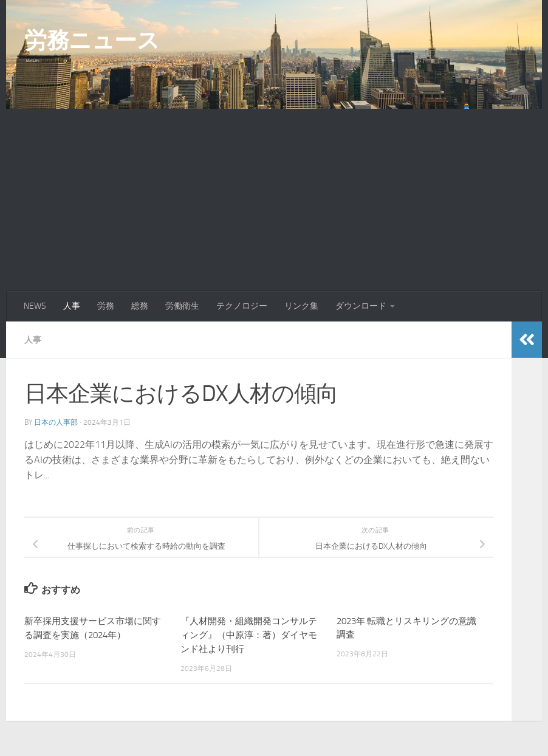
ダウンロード (361, 306)
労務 (106, 306)
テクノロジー (242, 306)
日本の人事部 (56, 422)
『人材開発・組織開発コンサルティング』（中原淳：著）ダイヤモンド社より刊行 (249, 634)
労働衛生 (182, 306)
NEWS (35, 306)
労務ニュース (92, 40)
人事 (72, 306)
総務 (140, 306)
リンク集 (301, 306)
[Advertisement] (274, 200)
